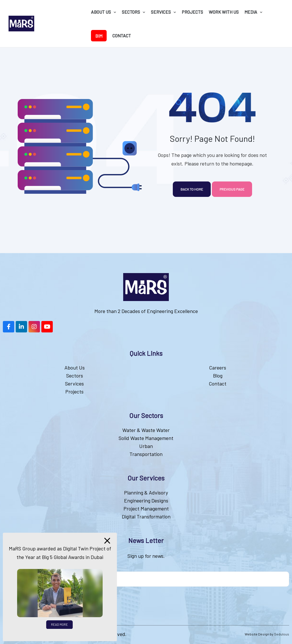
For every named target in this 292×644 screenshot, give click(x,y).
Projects (74, 391)
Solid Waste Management (146, 438)
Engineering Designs (146, 500)
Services (74, 383)
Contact (218, 383)
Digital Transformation (146, 516)
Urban (146, 446)
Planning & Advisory (146, 492)
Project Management (146, 508)
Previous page (232, 189)
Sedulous (282, 634)
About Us (75, 368)
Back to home (192, 189)
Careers (218, 368)
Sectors (75, 376)
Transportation (146, 454)
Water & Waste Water (146, 430)
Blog (218, 376)
